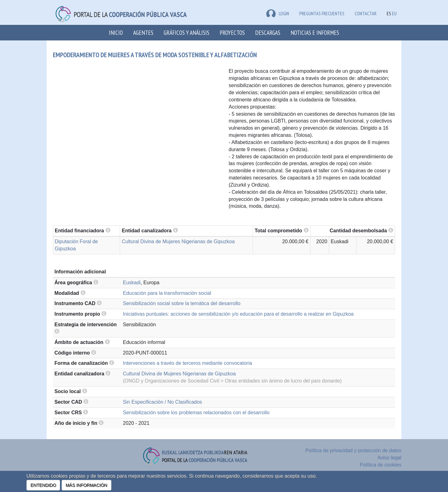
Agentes (143, 32)
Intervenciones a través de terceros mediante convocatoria (187, 363)
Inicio (116, 32)
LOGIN (278, 13)
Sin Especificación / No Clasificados (162, 402)
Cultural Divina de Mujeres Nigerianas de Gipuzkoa (178, 241)
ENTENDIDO (43, 485)
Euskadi (132, 283)
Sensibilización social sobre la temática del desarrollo (182, 303)
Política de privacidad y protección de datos (353, 450)
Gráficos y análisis (187, 32)
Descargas (268, 32)
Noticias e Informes (315, 32)
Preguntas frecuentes (322, 13)
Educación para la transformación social (167, 293)
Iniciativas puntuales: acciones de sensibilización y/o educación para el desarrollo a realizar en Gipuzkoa (238, 314)
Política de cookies (381, 465)
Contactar (366, 13)
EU (394, 13)
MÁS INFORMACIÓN (86, 485)
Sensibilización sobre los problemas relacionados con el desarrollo (196, 413)
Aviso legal (389, 458)
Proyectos (232, 32)
